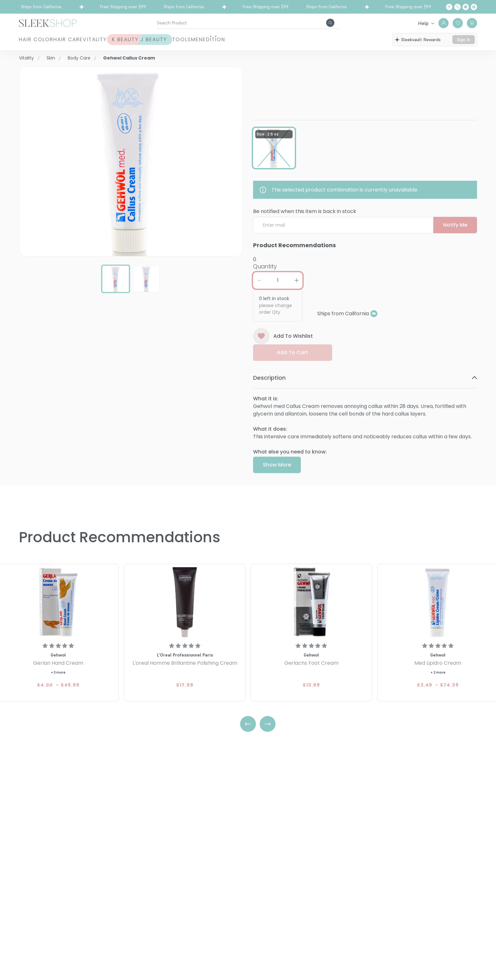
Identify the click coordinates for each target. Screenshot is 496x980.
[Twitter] (457, 7)
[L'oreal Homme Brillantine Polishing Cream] (185, 602)
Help (423, 23)
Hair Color (36, 39)
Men (284, 39)
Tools (251, 39)
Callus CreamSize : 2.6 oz (324, 81)
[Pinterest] (474, 7)
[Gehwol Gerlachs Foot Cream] (311, 602)
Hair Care (86, 39)
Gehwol (263, 70)
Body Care (79, 58)
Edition (318, 39)
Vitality (130, 39)
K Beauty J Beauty (192, 39)
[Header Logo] (48, 23)
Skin (51, 58)
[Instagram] (466, 7)
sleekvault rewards (421, 40)
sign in (464, 40)
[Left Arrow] (248, 724)
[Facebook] (449, 7)
